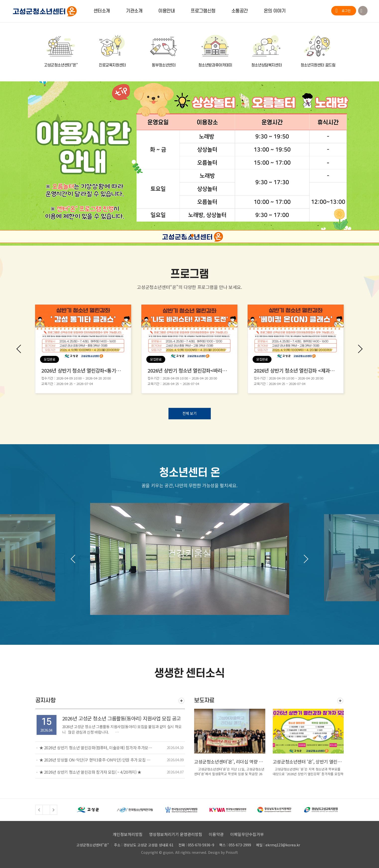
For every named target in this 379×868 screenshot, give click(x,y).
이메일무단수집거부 (247, 834)
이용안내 (166, 11)
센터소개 (102, 11)
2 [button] (192, 235)
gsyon (168, 852)
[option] (189, 163)
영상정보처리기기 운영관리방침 (176, 834)
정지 (46, 810)
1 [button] (187, 235)
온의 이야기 (275, 11)
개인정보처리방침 (128, 834)
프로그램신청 (203, 11)
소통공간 (240, 11)
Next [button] (358, 349)
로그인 (346, 11)
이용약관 (216, 834)
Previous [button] (21, 349)
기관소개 (134, 11)
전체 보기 (190, 413)
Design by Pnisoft (223, 852)
